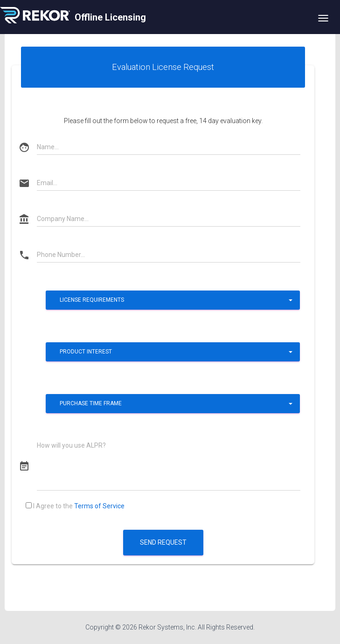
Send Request (163, 542)
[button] (173, 300)
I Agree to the (75, 506)
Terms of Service (99, 506)
